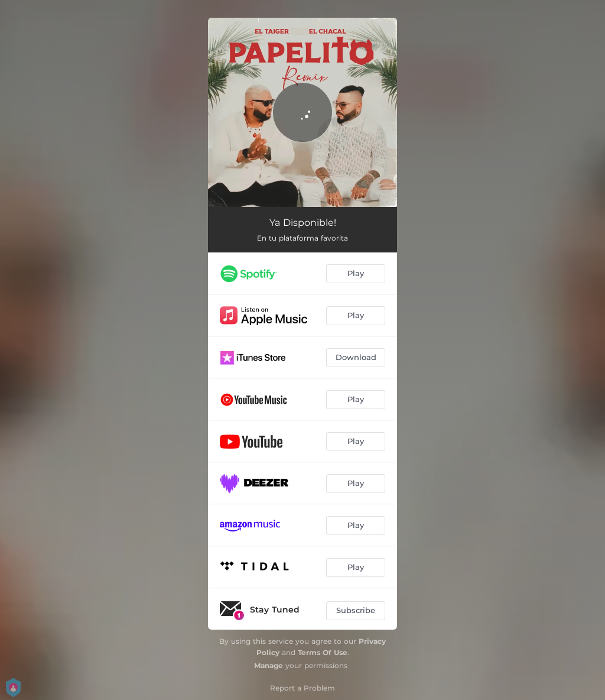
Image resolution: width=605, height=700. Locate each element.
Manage (269, 665)
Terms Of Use (323, 652)
